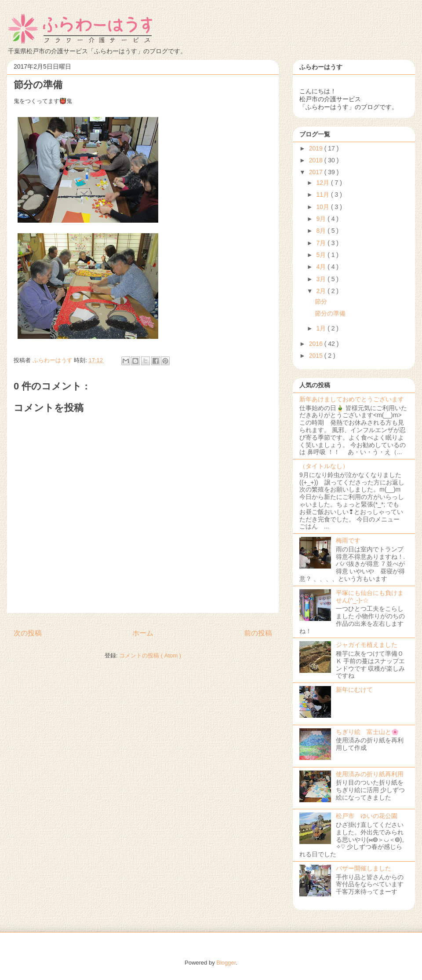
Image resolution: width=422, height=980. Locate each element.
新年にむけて (354, 690)
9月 (322, 219)
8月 (322, 231)
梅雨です (348, 540)
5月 (322, 255)
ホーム (143, 633)
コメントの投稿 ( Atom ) (150, 655)
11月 (323, 195)
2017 (317, 172)
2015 (317, 356)
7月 (322, 243)
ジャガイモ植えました (367, 645)
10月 (323, 207)
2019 (317, 148)
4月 (322, 267)
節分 (321, 301)
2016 (317, 344)
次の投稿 (28, 633)
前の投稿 (258, 633)
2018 (317, 160)
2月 (322, 291)
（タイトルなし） (324, 466)
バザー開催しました (364, 868)
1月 (322, 328)
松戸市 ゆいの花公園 (367, 816)
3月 (322, 279)
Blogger (226, 963)
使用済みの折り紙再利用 (370, 774)
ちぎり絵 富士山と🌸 (367, 732)
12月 (323, 183)
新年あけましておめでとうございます (352, 399)
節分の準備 (330, 313)
